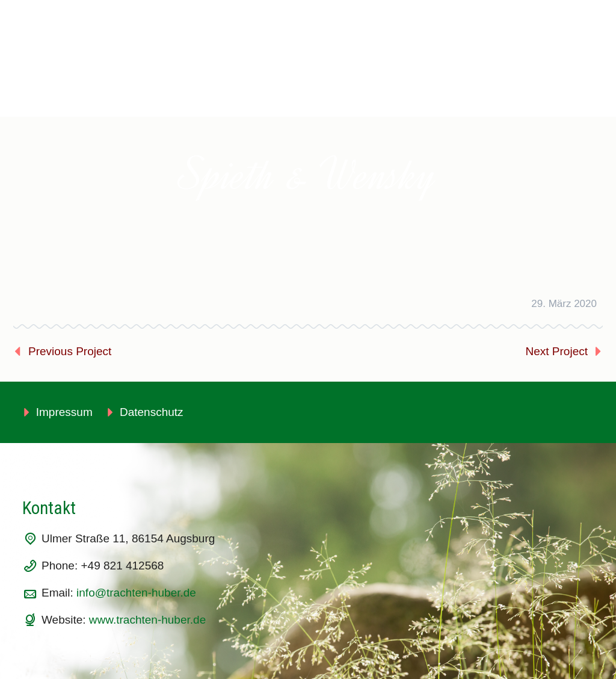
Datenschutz (152, 412)
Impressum (64, 412)
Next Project (557, 351)
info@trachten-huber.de (136, 593)
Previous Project (70, 351)
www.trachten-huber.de (147, 620)
